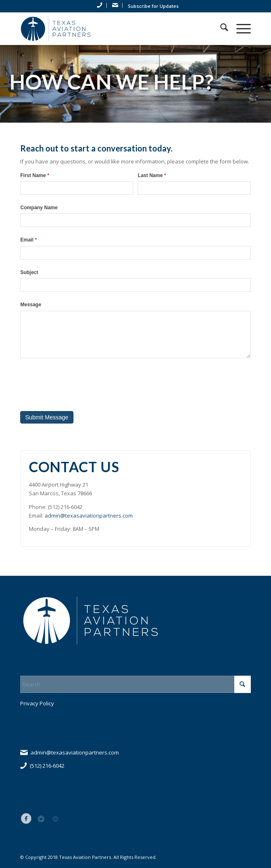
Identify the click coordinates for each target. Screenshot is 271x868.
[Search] (220, 28)
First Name (35, 175)
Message (31, 305)
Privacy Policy (37, 703)
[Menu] (239, 28)
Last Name (152, 175)
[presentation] (83, 383)
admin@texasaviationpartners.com (89, 516)
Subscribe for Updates (153, 6)
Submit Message (47, 417)
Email (28, 240)
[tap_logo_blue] (112, 28)
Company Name (39, 208)
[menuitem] (100, 5)
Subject (29, 272)
